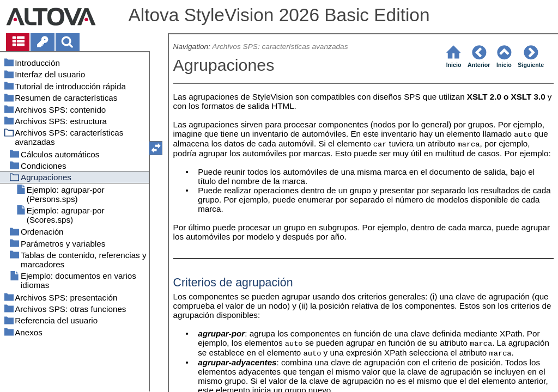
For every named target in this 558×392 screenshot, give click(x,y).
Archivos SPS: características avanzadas (280, 47)
